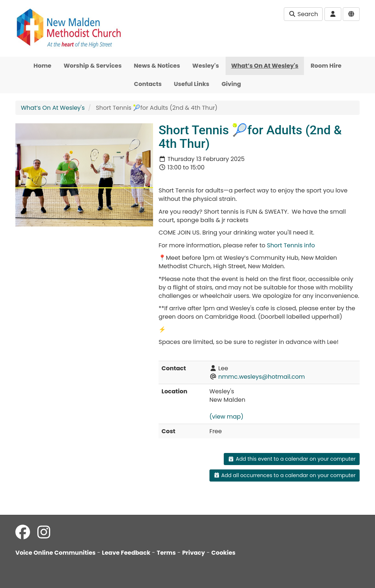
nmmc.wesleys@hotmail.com (261, 377)
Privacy (193, 553)
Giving (231, 84)
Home (43, 66)
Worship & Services (93, 66)
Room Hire (326, 66)
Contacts (148, 84)
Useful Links (192, 84)
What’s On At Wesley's (265, 66)
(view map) (227, 417)
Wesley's (206, 66)
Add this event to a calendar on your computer (292, 459)
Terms (166, 553)
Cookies (223, 553)
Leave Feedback (126, 553)
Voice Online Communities (55, 553)
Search (303, 14)
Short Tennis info (291, 245)
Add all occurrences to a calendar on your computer (285, 475)
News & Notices (157, 66)
